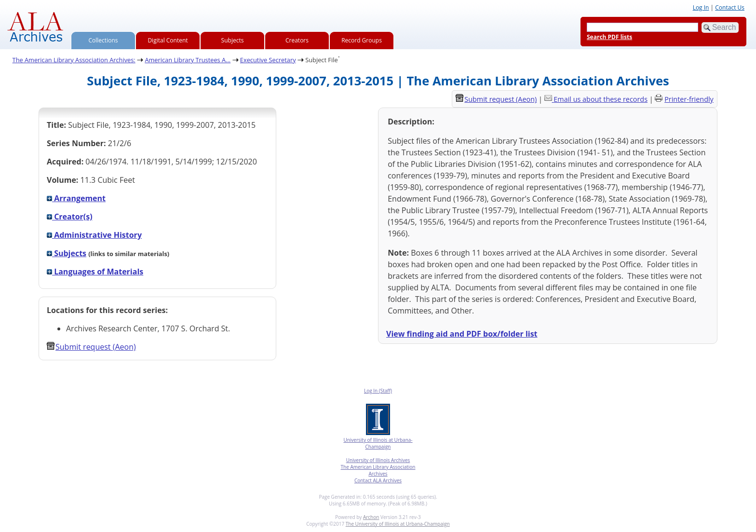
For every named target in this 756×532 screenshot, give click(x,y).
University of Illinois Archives (378, 460)
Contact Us (730, 7)
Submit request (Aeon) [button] (91, 347)
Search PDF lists (609, 37)
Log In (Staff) (378, 391)
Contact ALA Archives (378, 480)
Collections (103, 40)
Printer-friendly (689, 99)
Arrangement (76, 198)
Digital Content (168, 40)
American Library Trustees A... (188, 60)
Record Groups (362, 40)
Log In (701, 7)
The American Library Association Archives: (74, 60)
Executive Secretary (268, 60)
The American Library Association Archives (378, 470)
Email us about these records (601, 99)
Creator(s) (70, 217)
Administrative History (94, 235)
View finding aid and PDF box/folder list (462, 334)
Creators (297, 40)
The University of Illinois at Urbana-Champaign (398, 524)
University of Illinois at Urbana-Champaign (378, 443)
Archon (371, 517)
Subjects (233, 40)
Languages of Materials (95, 272)
